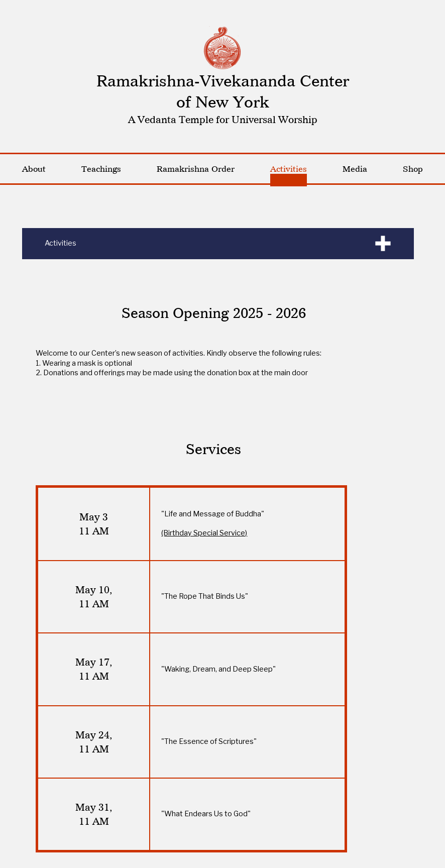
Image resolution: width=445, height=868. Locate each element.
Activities (289, 169)
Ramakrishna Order (196, 169)
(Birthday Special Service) (204, 533)
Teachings (101, 169)
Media (355, 169)
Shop (413, 169)
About (34, 169)
